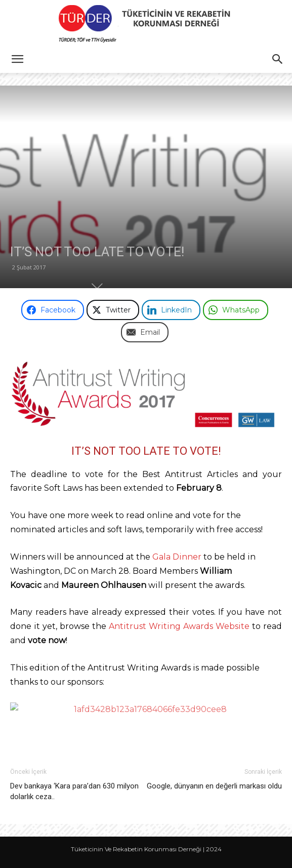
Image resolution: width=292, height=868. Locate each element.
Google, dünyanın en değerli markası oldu (214, 786)
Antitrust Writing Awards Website (179, 626)
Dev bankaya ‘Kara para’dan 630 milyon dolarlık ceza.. (74, 791)
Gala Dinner (177, 557)
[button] (17, 59)
